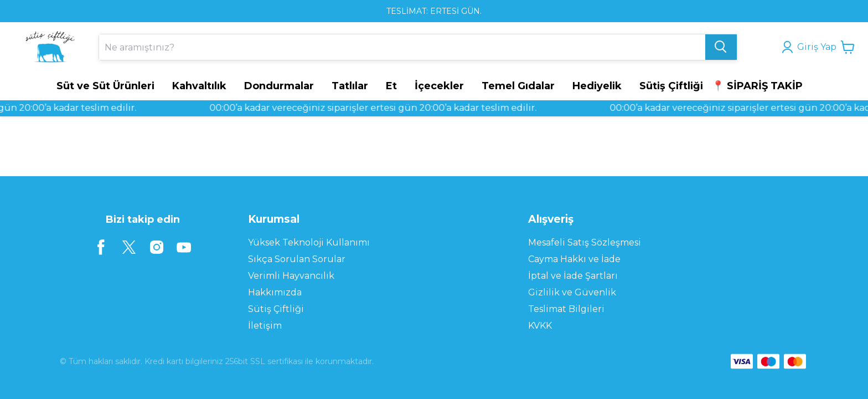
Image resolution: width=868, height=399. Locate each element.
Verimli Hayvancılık (291, 276)
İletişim (265, 326)
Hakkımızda (275, 292)
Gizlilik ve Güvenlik (572, 292)
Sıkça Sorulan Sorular (297, 259)
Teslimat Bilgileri (566, 309)
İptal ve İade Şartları (573, 276)
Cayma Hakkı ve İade (574, 259)
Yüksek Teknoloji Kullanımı (309, 242)
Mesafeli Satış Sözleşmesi (585, 242)
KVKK (540, 326)
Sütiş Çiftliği (276, 309)
